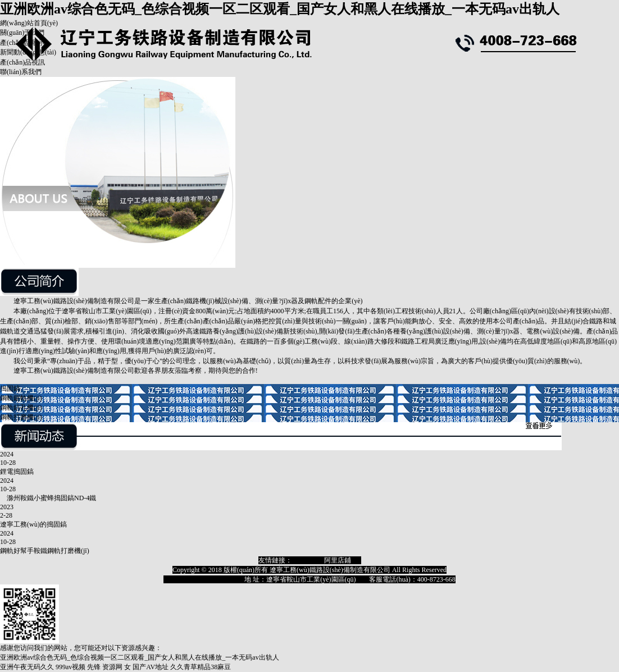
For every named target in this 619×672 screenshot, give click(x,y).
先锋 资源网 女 (109, 667)
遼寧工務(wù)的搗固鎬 (33, 524)
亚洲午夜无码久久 (27, 667)
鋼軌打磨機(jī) (21, 417)
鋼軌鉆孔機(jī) (21, 408)
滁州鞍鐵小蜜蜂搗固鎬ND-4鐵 (48, 498)
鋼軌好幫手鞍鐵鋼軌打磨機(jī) (45, 551)
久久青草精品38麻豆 (201, 667)
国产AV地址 (151, 667)
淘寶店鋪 (306, 560)
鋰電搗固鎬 (17, 472)
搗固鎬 (10, 388)
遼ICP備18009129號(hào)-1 (202, 579)
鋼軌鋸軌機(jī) (21, 398)
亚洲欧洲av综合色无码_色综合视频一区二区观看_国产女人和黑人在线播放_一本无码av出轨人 (280, 9)
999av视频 (70, 667)
